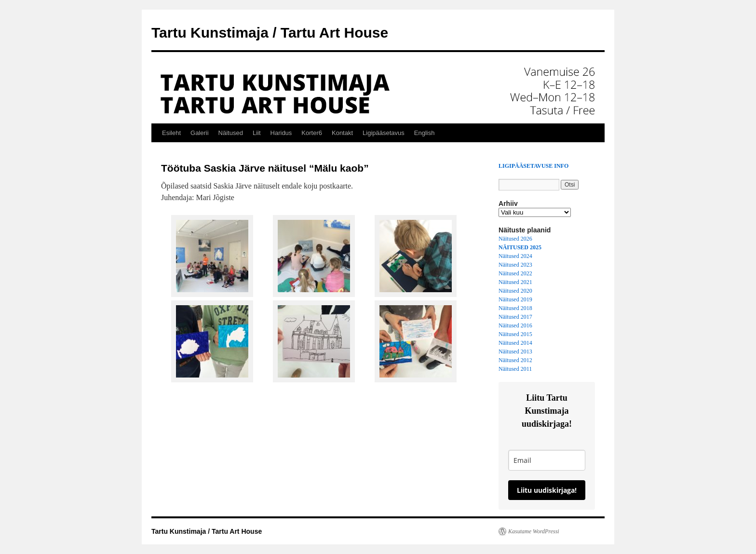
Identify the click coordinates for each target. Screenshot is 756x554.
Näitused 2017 (515, 317)
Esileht (171, 133)
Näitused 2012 (515, 360)
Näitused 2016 (515, 325)
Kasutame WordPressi (534, 531)
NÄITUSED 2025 (520, 247)
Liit (257, 133)
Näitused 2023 (515, 265)
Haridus (281, 133)
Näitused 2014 (515, 343)
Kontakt (342, 133)
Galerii (200, 133)
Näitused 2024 (515, 256)
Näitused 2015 (515, 334)
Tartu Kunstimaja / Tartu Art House (270, 33)
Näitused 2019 (515, 299)
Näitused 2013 (515, 351)
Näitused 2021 (515, 282)
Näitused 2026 (515, 239)
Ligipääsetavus (384, 133)
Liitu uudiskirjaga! (547, 490)
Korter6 (312, 133)
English (425, 133)
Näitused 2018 (515, 308)
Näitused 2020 (515, 291)
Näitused (231, 133)
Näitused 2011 (515, 369)
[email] (547, 460)
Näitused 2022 (515, 273)
